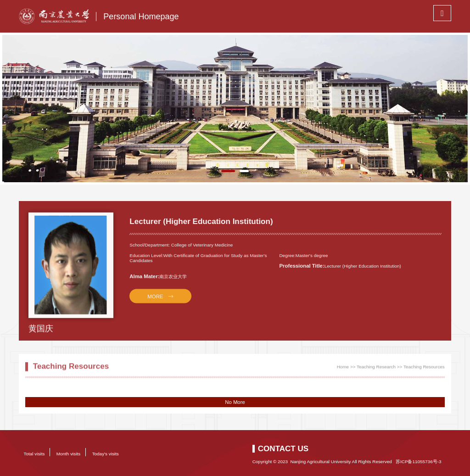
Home (343, 369)
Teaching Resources (424, 369)
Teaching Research (376, 369)
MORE (156, 302)
